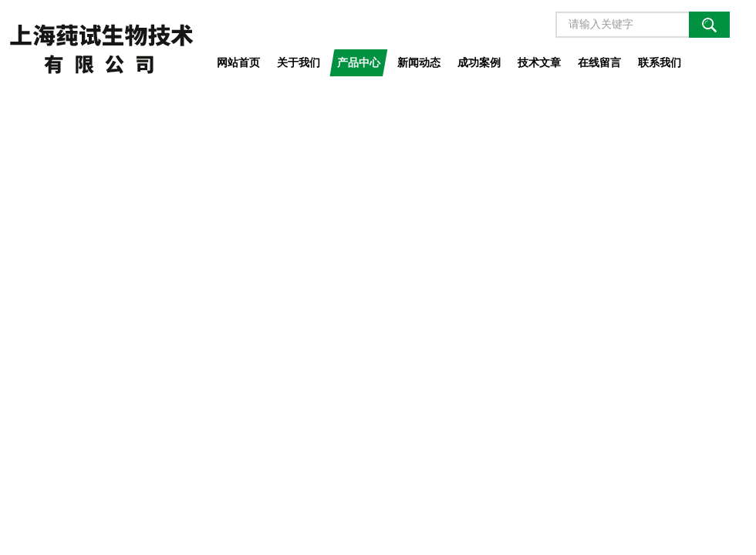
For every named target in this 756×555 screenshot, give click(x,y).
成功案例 (479, 62)
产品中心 (359, 62)
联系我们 (660, 62)
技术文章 (539, 62)
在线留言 (599, 62)
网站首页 (238, 62)
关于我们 (299, 62)
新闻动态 (419, 62)
